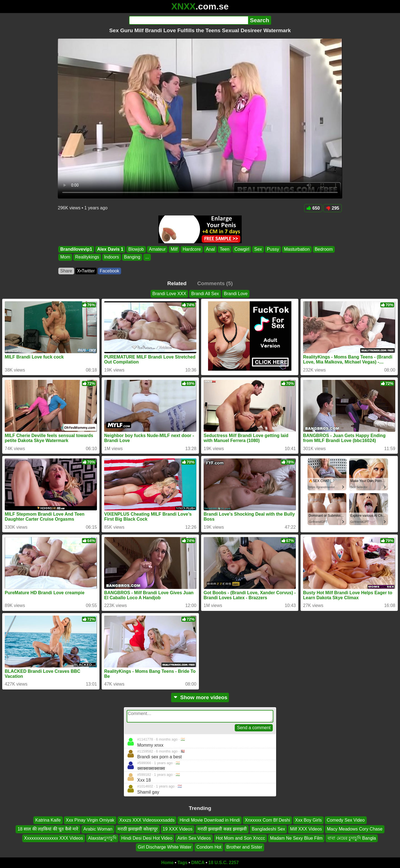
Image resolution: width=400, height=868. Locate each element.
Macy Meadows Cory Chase (355, 829)
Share (66, 271)
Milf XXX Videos (306, 829)
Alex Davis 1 (110, 249)
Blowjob (136, 249)
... (147, 257)
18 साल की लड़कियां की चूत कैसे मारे (48, 829)
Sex (258, 249)
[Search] (188, 20)
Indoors (112, 257)
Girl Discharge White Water (165, 847)
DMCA (198, 863)
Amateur (157, 249)
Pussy (273, 249)
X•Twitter (86, 271)
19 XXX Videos (178, 829)
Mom (65, 257)
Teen (225, 249)
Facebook (109, 271)
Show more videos (200, 697)
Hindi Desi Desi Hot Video (147, 838)
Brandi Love (236, 294)
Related (177, 283)
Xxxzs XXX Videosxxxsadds (147, 820)
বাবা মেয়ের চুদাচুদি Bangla (352, 838)
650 (313, 208)
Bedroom (324, 249)
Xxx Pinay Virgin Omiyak (90, 820)
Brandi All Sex (205, 294)
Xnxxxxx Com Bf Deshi (267, 820)
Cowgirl (242, 249)
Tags (182, 863)
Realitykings (87, 257)
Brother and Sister (244, 847)
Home (167, 863)
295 (332, 208)
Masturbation (297, 249)
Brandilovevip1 (76, 249)
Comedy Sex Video (346, 820)
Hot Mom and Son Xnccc (240, 838)
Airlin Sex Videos (194, 838)
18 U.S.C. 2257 (223, 863)
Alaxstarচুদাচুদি (102, 838)
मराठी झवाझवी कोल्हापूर (138, 829)
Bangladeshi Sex (268, 829)
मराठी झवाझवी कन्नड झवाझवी (222, 829)
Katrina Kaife (48, 820)
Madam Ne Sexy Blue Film (296, 838)
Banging (132, 257)
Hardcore (192, 249)
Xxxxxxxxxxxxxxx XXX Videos (54, 838)
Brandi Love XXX (169, 294)
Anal (210, 249)
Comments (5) (215, 283)
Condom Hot (209, 847)
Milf (174, 249)
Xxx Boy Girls (308, 820)
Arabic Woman (98, 829)
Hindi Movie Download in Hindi (210, 820)
